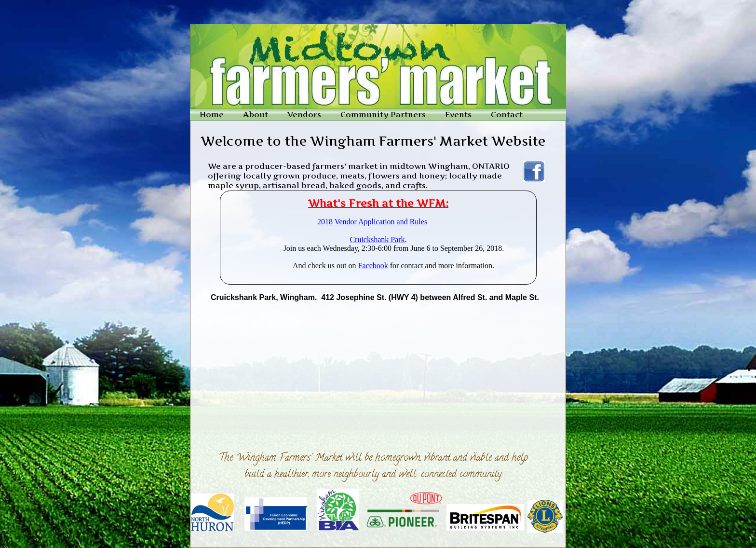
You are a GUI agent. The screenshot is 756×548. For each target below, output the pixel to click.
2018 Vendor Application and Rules (372, 222)
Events (458, 114)
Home (212, 114)
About (256, 114)
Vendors (304, 114)
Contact (507, 114)
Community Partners (383, 114)
